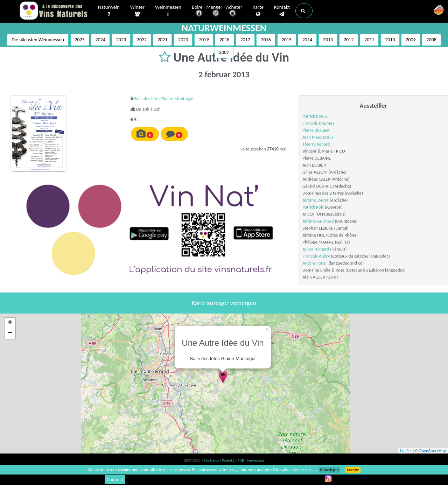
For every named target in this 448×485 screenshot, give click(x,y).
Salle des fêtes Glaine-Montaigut (164, 99)
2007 (224, 52)
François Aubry (316, 256)
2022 (142, 40)
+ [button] (10, 323)
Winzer (137, 11)
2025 (80, 40)
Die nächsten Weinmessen (38, 40)
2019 (204, 40)
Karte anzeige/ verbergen (224, 303)
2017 (245, 40)
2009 (411, 40)
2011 (369, 40)
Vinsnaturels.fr (54, 11)
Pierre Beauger (316, 130)
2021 (162, 40)
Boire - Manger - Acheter (217, 11)
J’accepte (353, 470)
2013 (328, 40)
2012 (349, 40)
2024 (100, 40)
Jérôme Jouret (316, 200)
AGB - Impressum (251, 460)
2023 (121, 40)
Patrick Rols (313, 207)
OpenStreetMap (432, 451)
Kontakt (282, 11)
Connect (115, 480)
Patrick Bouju (314, 116)
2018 (224, 40)
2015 (287, 40)
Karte (258, 11)
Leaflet (406, 451)
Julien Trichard (316, 249)
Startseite (212, 460)
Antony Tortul (315, 263)
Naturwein (109, 11)
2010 (390, 40)
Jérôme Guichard (318, 221)
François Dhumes (318, 123)
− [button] (10, 333)
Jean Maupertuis (318, 137)
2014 (307, 40)
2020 (183, 40)
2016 (266, 40)
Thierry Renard (316, 144)
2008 (431, 40)
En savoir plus (329, 470)
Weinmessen (168, 11)
